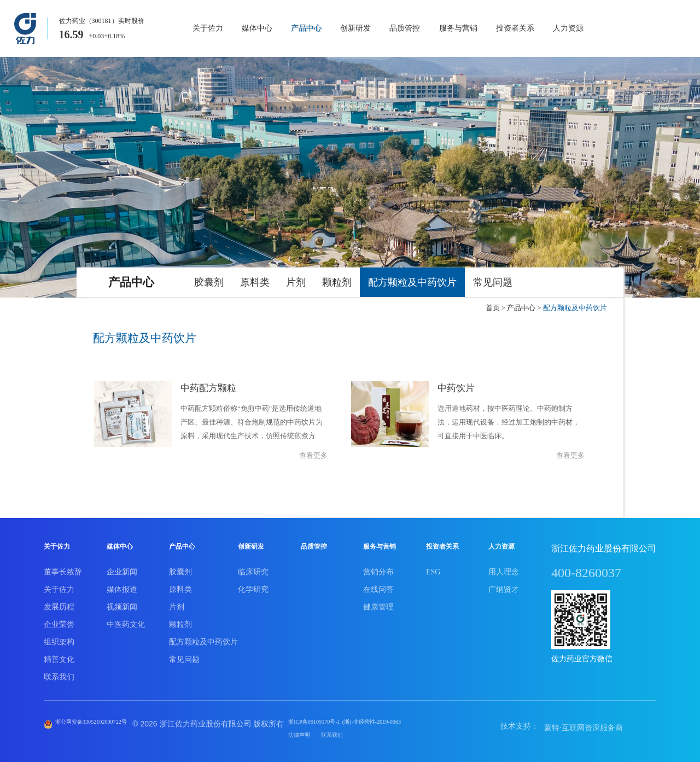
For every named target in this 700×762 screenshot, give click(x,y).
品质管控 (405, 28)
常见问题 (493, 282)
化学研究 (253, 586)
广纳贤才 (504, 586)
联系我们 (59, 674)
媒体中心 (257, 28)
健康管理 (378, 604)
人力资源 (568, 28)
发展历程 (59, 604)
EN (682, 29)
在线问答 (378, 586)
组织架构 (59, 639)
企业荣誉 (59, 621)
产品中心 (306, 28)
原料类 (255, 282)
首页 (493, 308)
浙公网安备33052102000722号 (105, 720)
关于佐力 (208, 28)
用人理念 (504, 569)
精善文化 (59, 656)
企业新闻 (122, 569)
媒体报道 (122, 586)
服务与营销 (458, 28)
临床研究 (253, 569)
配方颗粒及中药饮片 (412, 282)
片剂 (296, 282)
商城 (629, 29)
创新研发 (355, 28)
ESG (433, 569)
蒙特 (552, 725)
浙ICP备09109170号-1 (352, 720)
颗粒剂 (337, 282)
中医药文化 (126, 621)
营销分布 (378, 569)
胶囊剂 (209, 282)
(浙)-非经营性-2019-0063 (431, 720)
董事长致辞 (63, 569)
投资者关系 (515, 28)
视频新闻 (122, 604)
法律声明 (331, 733)
